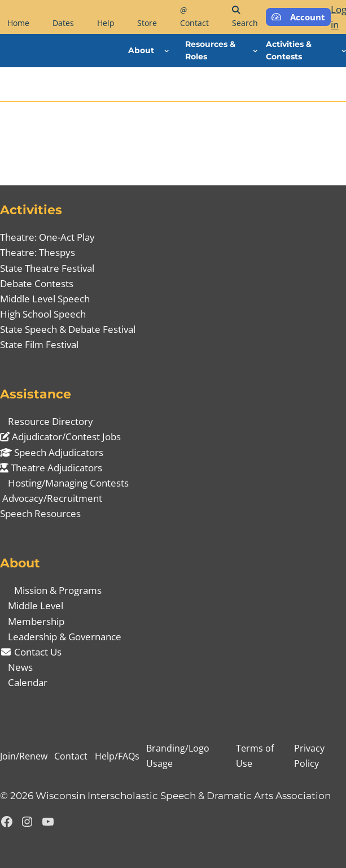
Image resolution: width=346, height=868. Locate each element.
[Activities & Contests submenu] (344, 50)
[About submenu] (167, 50)
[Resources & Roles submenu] (255, 50)
